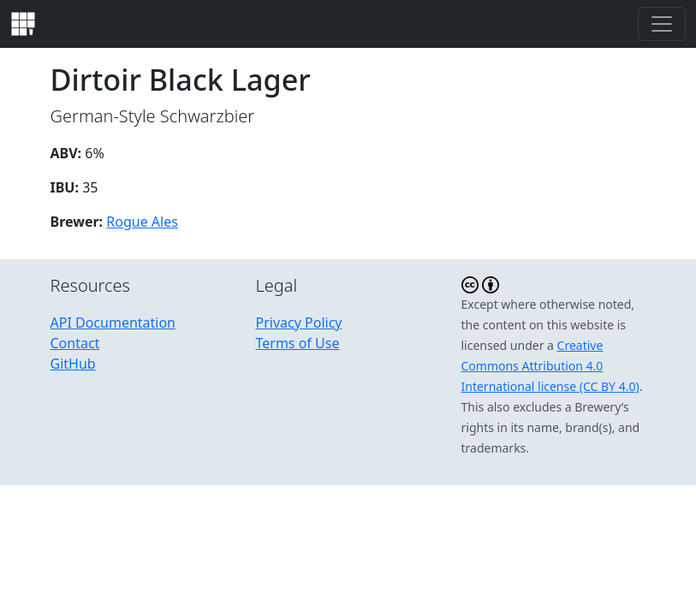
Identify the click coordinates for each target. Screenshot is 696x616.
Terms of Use (298, 343)
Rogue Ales (142, 222)
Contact (75, 343)
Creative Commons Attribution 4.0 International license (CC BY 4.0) (550, 366)
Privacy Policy (299, 323)
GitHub (73, 364)
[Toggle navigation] (662, 24)
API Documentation (113, 323)
